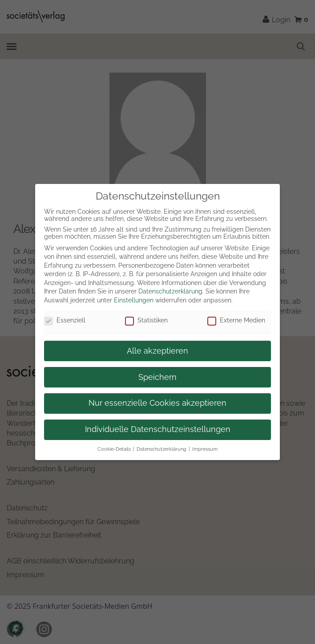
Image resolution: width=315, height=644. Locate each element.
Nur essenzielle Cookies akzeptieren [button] (157, 403)
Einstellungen (134, 300)
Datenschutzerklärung (170, 291)
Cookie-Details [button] (114, 449)
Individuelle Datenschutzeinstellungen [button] (158, 429)
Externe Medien (236, 320)
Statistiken (146, 320)
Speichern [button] (157, 377)
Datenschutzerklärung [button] (162, 449)
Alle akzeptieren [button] (157, 351)
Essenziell (65, 320)
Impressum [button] (205, 449)
